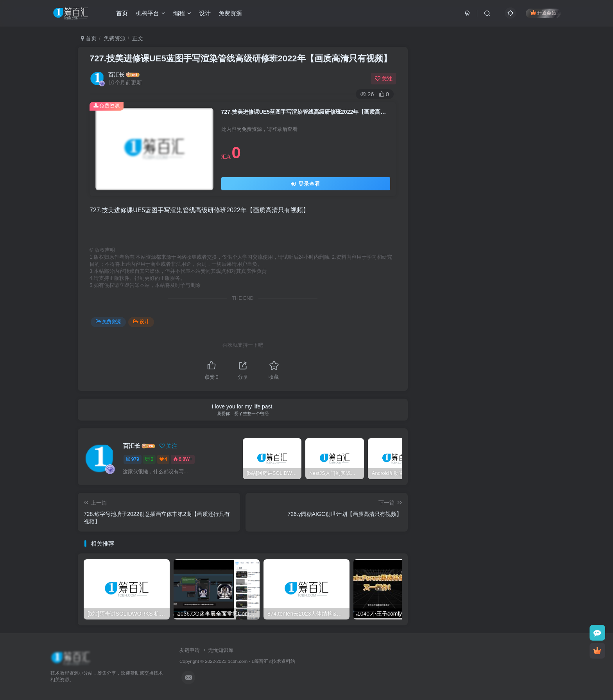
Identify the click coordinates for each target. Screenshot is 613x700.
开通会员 (543, 13)
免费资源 (230, 13)
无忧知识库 (221, 650)
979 (133, 459)
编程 (182, 13)
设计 (205, 13)
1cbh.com (238, 661)
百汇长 (117, 75)
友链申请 (190, 650)
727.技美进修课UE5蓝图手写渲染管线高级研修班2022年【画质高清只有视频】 (241, 58)
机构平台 (151, 13)
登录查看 (306, 184)
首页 (122, 13)
